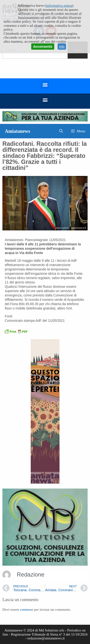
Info (62, 47)
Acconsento (43, 47)
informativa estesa (59, 6)
